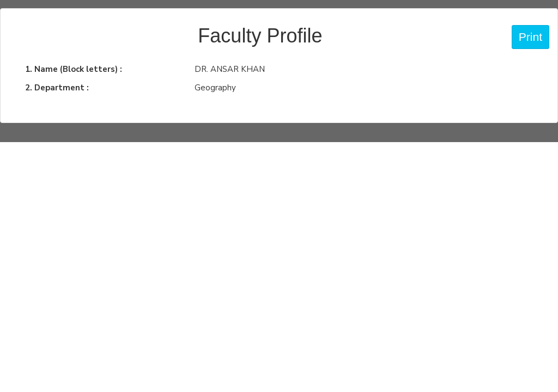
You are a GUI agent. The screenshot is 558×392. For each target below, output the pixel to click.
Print (530, 37)
